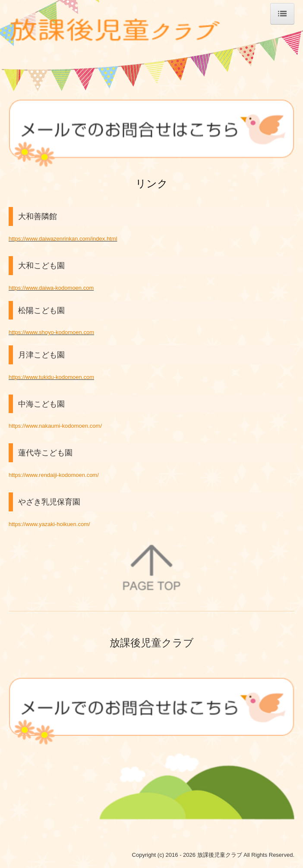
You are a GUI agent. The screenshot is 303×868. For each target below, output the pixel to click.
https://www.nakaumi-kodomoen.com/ (55, 426)
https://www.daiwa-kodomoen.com (51, 288)
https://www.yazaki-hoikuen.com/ (49, 524)
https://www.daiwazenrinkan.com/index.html (63, 239)
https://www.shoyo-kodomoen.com (51, 332)
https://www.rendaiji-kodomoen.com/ (54, 475)
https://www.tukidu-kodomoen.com (51, 377)
